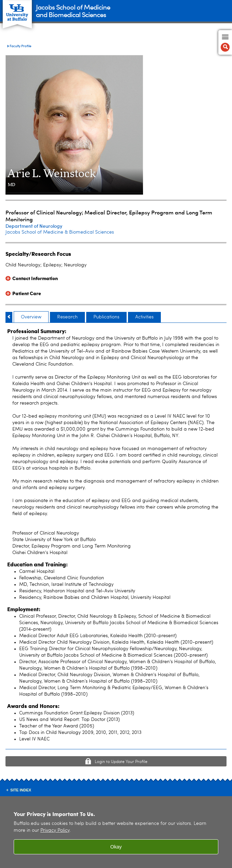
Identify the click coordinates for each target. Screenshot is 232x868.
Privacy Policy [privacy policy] (55, 831)
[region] (116, 832)
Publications (106, 317)
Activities (144, 317)
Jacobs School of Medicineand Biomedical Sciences (73, 10)
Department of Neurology (34, 226)
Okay (116, 847)
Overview (31, 317)
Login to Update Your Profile (121, 762)
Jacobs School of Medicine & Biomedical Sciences (60, 232)
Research (67, 317)
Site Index (21, 790)
